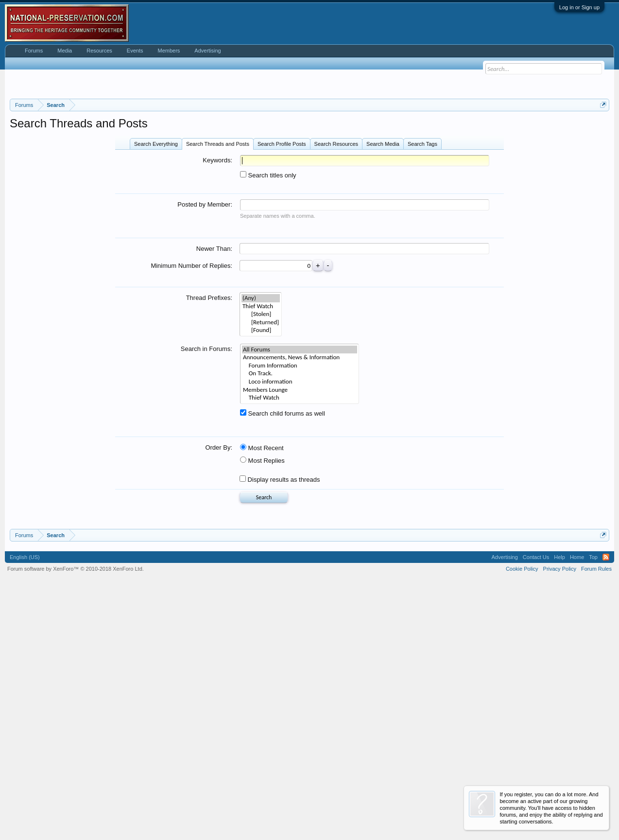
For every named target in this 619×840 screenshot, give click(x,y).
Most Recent (262, 569)
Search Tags (422, 265)
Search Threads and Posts (218, 265)
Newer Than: (214, 370)
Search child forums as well (283, 535)
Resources (99, 51)
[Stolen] (261, 436)
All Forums (300, 471)
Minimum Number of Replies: (191, 387)
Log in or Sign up (579, 7)
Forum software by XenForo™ (76, 812)
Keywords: (217, 282)
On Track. (300, 495)
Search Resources (336, 265)
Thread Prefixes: (209, 419)
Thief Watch (300, 519)
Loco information (300, 503)
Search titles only (268, 297)
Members (169, 51)
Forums (34, 51)
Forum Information (300, 487)
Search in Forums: (206, 470)
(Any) (261, 420)
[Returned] (261, 444)
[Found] (261, 452)
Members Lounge (300, 512)
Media (65, 51)
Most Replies (262, 582)
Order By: (219, 569)
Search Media (383, 265)
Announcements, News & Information (300, 479)
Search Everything (156, 265)
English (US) (25, 800)
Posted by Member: (205, 326)
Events (135, 51)
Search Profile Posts (282, 265)
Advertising (207, 51)
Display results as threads (280, 601)
